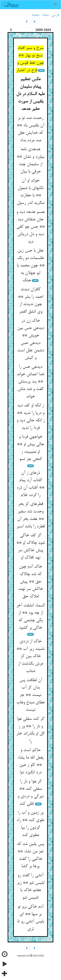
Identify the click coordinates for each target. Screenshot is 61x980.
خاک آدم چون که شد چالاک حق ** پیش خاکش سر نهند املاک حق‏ (31, 582)
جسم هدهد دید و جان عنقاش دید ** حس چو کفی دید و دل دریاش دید (31, 227)
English (36, 15)
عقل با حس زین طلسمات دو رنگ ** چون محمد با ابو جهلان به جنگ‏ (31, 266)
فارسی (55, 15)
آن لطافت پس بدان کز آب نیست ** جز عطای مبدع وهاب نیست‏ (30, 695)
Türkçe (45, 15)
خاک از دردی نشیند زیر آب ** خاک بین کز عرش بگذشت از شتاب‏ (30, 656)
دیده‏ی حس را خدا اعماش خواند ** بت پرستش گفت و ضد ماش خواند (30, 382)
